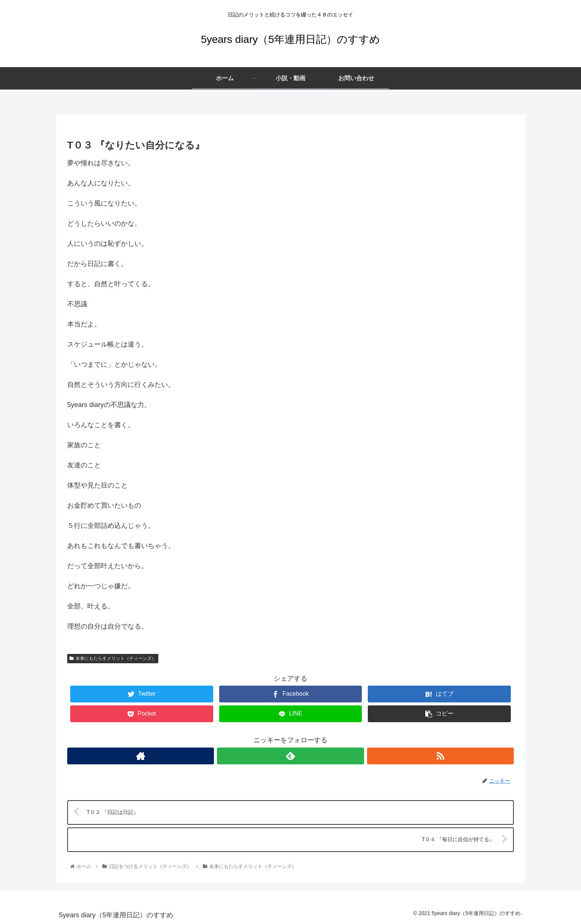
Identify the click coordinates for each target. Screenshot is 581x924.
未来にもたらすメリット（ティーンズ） (113, 658)
